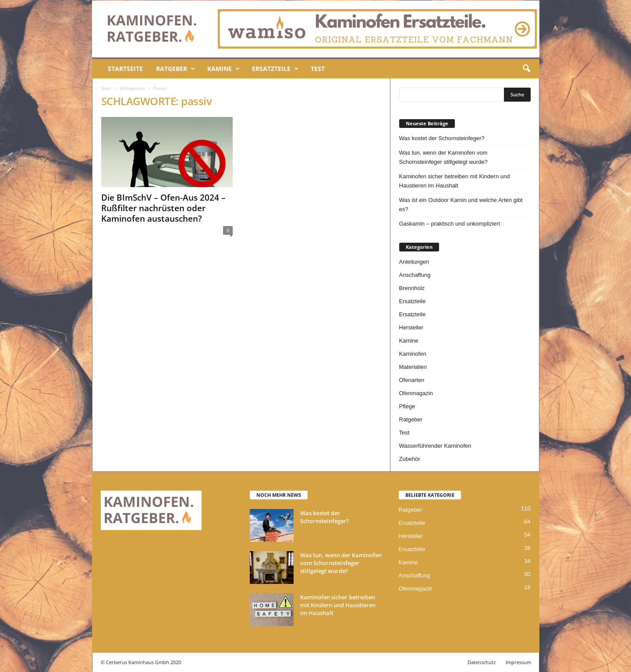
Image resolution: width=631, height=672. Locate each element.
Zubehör (410, 459)
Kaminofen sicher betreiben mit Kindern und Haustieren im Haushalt (455, 181)
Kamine (223, 69)
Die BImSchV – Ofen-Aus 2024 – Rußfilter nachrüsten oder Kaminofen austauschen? (163, 208)
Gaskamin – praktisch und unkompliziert (450, 224)
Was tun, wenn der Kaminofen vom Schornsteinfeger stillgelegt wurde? (443, 157)
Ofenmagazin (416, 393)
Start (106, 88)
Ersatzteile (275, 69)
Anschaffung (415, 275)
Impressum (518, 662)
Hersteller (411, 327)
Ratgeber (175, 69)
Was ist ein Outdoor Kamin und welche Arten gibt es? (461, 205)
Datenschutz (482, 662)
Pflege (407, 406)
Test (318, 69)
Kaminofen (413, 354)
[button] (526, 69)
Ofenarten (412, 380)
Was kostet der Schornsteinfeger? (442, 138)
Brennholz (412, 288)
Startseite (125, 69)
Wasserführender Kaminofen (435, 446)
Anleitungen (414, 262)
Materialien (413, 367)
